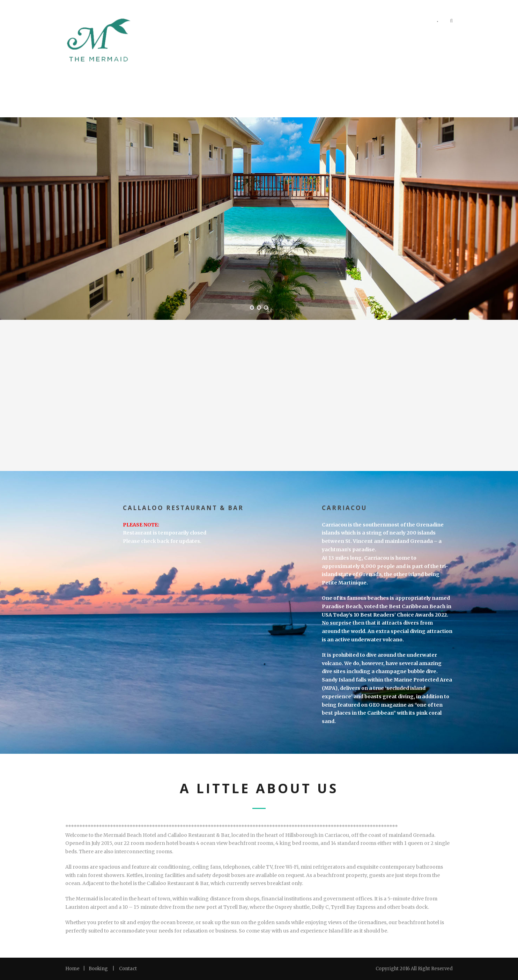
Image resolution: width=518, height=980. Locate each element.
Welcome (255, 22)
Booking (98, 969)
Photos (339, 22)
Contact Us (411, 22)
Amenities (373, 22)
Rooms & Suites (298, 22)
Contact (128, 969)
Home (72, 969)
